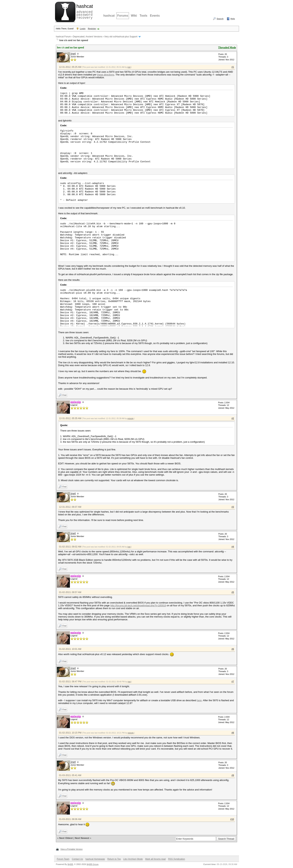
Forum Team (63, 859)
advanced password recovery (84, 11)
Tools (143, 16)
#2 (233, 418)
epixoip (130, 418)
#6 (233, 649)
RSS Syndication (177, 859)
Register (92, 29)
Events (155, 16)
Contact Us (77, 859)
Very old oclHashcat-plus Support (121, 37)
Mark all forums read (155, 859)
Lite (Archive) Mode (133, 859)
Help (233, 19)
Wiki (134, 16)
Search (220, 19)
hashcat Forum (63, 37)
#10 (232, 819)
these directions (106, 75)
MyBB (70, 864)
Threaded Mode (227, 48)
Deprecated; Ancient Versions (88, 37)
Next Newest (82, 838)
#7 (233, 682)
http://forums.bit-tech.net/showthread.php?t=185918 (138, 605)
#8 (233, 733)
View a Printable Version (71, 849)
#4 (233, 547)
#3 (233, 507)
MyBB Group (93, 864)
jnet (73, 54)
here (199, 700)
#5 (233, 592)
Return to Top (114, 859)
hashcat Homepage (95, 859)
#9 (233, 775)
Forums (123, 16)
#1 (233, 67)
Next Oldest (66, 838)
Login (83, 29)
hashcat (109, 16)
